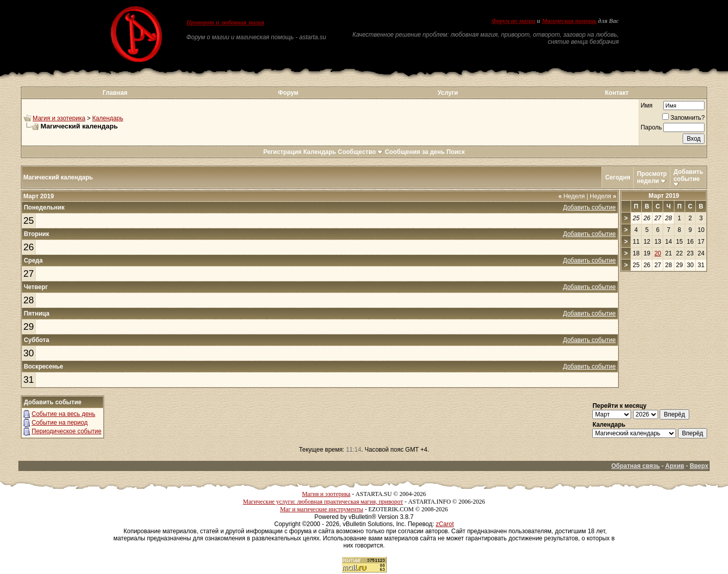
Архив (675, 466)
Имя (647, 106)
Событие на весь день (64, 414)
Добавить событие (688, 175)
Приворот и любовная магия (225, 22)
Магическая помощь (569, 21)
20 (658, 253)
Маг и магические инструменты (322, 509)
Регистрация (282, 152)
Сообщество (360, 152)
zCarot (445, 524)
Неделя (571, 196)
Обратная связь (635, 466)
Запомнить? (683, 118)
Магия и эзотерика (59, 118)
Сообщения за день (415, 152)
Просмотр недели (652, 177)
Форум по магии (513, 21)
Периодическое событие (67, 431)
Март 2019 (664, 196)
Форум (288, 93)
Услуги (448, 93)
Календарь (108, 118)
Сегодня (618, 177)
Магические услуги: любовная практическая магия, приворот (323, 502)
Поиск (456, 152)
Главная (115, 93)
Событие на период (60, 423)
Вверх (699, 466)
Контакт (617, 93)
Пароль (651, 127)
